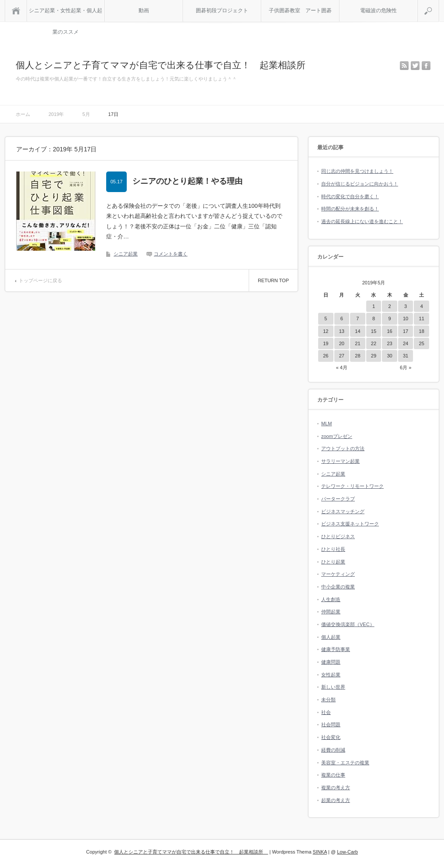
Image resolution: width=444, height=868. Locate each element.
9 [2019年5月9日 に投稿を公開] (389, 318)
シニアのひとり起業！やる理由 (187, 181)
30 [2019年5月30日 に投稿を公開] (389, 356)
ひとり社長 (333, 549)
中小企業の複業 (338, 587)
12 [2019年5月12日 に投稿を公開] (326, 331)
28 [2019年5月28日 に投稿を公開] (357, 356)
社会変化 (331, 737)
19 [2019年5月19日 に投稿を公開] (326, 343)
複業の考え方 (336, 787)
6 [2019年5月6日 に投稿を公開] (342, 318)
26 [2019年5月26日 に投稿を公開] (326, 356)
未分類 (328, 700)
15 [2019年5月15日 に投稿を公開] (374, 331)
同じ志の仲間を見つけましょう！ (357, 171)
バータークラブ (338, 499)
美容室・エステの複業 (345, 763)
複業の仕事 (333, 775)
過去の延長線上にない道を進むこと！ (362, 221)
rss (404, 66)
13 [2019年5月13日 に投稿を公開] (342, 331)
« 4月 (342, 367)
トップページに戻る (40, 280)
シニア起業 (126, 254)
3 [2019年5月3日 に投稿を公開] (406, 306)
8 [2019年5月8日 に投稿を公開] (374, 318)
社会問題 (331, 724)
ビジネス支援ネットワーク (350, 524)
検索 (439, 3)
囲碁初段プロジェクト (222, 10)
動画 (144, 10)
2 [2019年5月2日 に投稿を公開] (389, 306)
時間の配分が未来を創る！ (350, 209)
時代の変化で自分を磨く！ (350, 196)
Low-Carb (347, 852)
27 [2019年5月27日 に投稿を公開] (342, 356)
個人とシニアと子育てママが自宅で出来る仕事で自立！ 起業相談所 (165, 65)
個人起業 (331, 637)
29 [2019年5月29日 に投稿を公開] (374, 356)
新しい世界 (333, 687)
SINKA (320, 852)
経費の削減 (333, 750)
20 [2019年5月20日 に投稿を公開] (342, 343)
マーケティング (338, 574)
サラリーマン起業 (340, 461)
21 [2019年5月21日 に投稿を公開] (357, 343)
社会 (326, 712)
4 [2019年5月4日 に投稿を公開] (422, 306)
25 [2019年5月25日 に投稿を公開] (422, 343)
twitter (415, 66)
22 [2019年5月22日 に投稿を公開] (374, 343)
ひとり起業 (333, 562)
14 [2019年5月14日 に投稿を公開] (357, 331)
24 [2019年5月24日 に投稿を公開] (406, 343)
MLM (326, 423)
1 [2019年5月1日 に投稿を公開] (374, 306)
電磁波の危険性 (378, 10)
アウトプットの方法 (343, 448)
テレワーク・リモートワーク (352, 486)
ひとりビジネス (338, 536)
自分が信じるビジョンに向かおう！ (360, 184)
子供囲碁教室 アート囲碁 (300, 10)
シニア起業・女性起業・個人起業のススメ (66, 14)
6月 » (406, 367)
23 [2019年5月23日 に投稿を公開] (389, 343)
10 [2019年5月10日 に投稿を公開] (406, 318)
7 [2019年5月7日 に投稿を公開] (357, 318)
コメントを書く (171, 254)
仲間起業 (331, 612)
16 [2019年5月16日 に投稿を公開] (389, 331)
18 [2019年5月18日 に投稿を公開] (422, 331)
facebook (426, 66)
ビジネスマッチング (343, 511)
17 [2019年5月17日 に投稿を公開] (406, 331)
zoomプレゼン (337, 436)
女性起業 (331, 675)
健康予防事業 (336, 649)
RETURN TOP (273, 280)
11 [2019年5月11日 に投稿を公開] (422, 318)
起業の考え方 (336, 800)
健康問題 (331, 662)
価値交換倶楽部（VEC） (348, 624)
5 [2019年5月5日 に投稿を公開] (326, 318)
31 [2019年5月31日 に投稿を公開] (406, 356)
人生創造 (331, 599)
